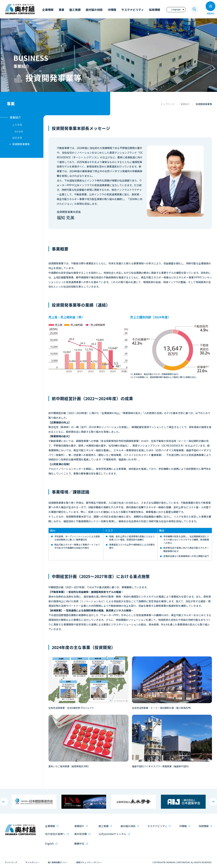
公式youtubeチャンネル (112, 834)
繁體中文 (79, 844)
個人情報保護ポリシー (58, 862)
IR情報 (183, 826)
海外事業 (19, 132)
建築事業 (17, 138)
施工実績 (103, 826)
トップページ (168, 104)
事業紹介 (185, 104)
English (49, 844)
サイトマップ (11, 862)
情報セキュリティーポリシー (89, 862)
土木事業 (17, 125)
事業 (11, 103)
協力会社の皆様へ (55, 834)
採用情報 (204, 826)
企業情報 (50, 826)
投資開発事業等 (21, 144)
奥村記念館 (81, 834)
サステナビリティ (157, 826)
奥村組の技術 (128, 826)
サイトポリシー (32, 862)
